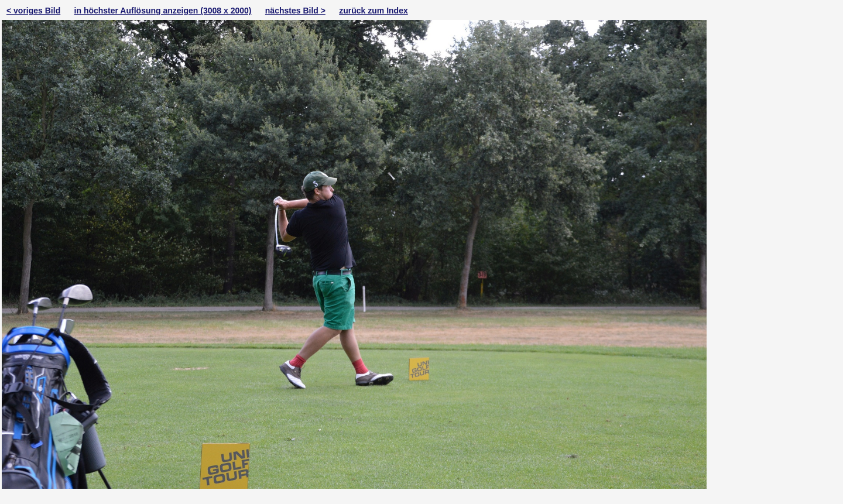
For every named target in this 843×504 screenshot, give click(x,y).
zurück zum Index (373, 11)
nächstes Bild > (295, 11)
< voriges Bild (33, 11)
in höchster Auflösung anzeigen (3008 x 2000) (163, 11)
